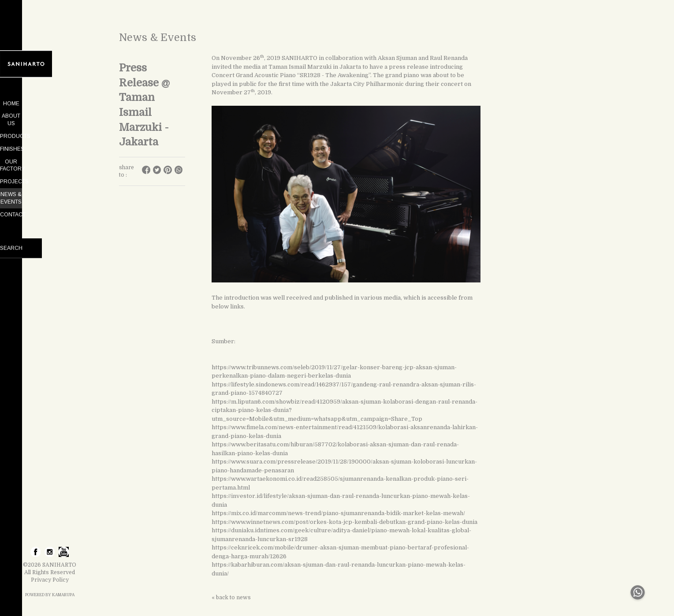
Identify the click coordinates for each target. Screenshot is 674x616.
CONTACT (50, 192)
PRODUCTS (50, 129)
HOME (50, 104)
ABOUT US (50, 116)
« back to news (231, 597)
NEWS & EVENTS (50, 179)
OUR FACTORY (50, 154)
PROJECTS (50, 167)
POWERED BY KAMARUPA (50, 595)
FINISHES (50, 141)
